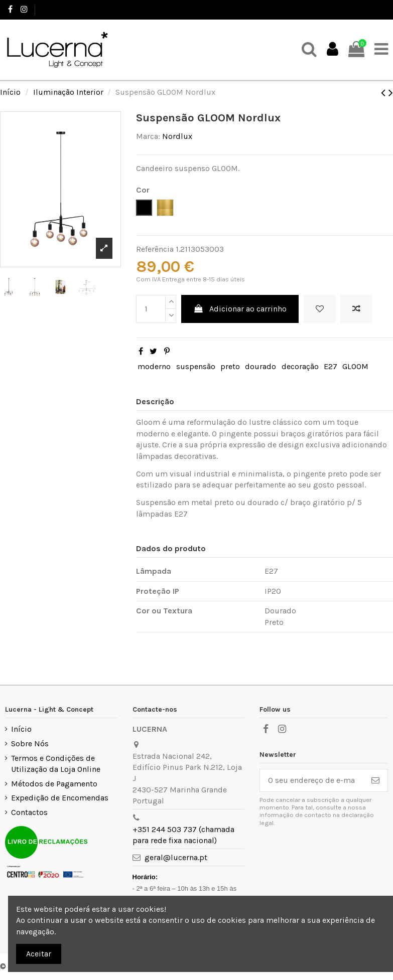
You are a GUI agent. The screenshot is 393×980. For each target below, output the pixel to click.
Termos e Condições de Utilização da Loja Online (56, 764)
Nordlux (177, 136)
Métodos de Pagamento (54, 784)
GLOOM (355, 366)
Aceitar (39, 954)
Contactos (29, 812)
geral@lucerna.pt (176, 857)
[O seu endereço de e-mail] (312, 780)
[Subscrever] (375, 780)
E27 (331, 366)
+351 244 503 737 (69, 9)
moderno (154, 366)
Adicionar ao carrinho (240, 309)
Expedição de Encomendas (60, 798)
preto (230, 366)
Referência (155, 249)
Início (21, 729)
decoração (300, 366)
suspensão (196, 366)
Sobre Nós (30, 744)
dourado (260, 366)
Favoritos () (362, 9)
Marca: (148, 136)
